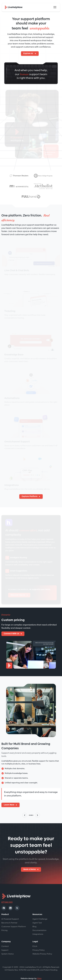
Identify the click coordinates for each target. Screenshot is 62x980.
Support (5, 945)
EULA (35, 941)
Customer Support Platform (14, 921)
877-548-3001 (7, 897)
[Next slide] (37, 810)
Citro (39, 973)
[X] (17, 902)
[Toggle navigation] (55, 7)
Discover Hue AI (18, 595)
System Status (8, 948)
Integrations (38, 929)
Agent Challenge (40, 914)
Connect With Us (11, 634)
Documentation (39, 925)
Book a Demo (30, 864)
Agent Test (37, 917)
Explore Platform (30, 496)
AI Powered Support (10, 914)
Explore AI (28, 53)
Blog (34, 921)
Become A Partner (9, 917)
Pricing (4, 925)
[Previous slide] (25, 810)
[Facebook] (4, 902)
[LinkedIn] (10, 902)
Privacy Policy (39, 945)
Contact (5, 941)
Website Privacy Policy (42, 948)
